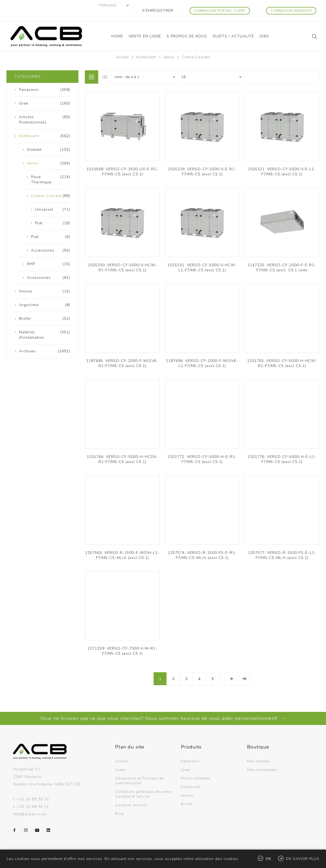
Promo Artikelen (196, 768)
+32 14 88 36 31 (33, 796)
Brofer (187, 793)
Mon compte (258, 751)
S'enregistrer (176, 5)
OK (269, 859)
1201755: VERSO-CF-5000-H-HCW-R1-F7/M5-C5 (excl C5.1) (282, 353)
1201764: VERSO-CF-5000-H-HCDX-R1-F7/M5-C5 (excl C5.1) (122, 449)
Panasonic (190, 751)
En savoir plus (303, 859)
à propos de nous (131, 794)
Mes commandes (262, 759)
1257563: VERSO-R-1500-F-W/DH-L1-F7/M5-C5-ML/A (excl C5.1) (122, 545)
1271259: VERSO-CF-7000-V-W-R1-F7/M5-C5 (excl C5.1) (122, 640)
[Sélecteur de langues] (137, 5)
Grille (92, 66)
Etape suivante (231, 668)
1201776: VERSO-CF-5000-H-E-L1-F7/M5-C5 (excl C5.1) (282, 449)
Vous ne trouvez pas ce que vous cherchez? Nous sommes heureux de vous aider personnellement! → (163, 708)
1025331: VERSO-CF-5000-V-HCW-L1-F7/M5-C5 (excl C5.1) (202, 257)
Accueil (122, 47)
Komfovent (191, 776)
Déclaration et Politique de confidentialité (139, 770)
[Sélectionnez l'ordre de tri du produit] (145, 66)
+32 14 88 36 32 (33, 788)
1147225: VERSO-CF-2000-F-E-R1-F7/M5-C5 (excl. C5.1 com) (282, 257)
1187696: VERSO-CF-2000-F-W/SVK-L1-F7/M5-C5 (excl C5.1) (202, 353)
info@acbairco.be (30, 803)
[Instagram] (26, 820)
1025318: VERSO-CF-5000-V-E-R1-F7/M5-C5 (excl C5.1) (202, 161)
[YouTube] (37, 820)
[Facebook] (15, 820)
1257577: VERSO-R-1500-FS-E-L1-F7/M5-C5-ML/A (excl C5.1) (282, 545)
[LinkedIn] (48, 820)
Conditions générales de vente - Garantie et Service (144, 784)
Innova (187, 785)
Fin (244, 668)
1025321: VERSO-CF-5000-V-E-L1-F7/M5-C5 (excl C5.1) (282, 161)
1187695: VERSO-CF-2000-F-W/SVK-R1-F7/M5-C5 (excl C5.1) (122, 353)
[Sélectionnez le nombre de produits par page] (211, 66)
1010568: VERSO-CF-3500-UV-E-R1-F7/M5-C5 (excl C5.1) (122, 161)
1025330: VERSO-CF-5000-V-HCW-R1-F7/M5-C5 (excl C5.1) (122, 257)
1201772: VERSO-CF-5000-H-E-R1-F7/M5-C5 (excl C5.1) (202, 449)
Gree (185, 759)
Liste (105, 66)
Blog (120, 803)
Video (120, 759)
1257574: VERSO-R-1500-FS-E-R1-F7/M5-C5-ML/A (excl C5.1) (202, 545)
